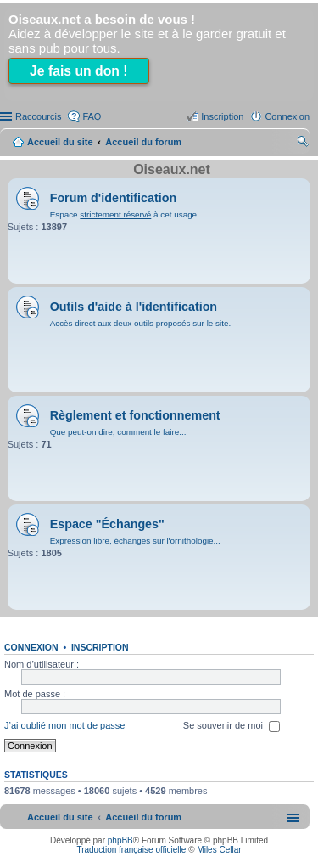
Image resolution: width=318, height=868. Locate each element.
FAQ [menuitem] (92, 116)
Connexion (31, 647)
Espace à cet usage (123, 214)
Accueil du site (60, 142)
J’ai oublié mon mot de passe (64, 726)
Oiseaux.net (172, 169)
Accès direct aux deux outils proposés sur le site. (141, 323)
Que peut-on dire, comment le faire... (118, 432)
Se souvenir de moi (232, 727)
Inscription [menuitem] (222, 116)
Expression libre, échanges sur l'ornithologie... (135, 541)
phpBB (120, 840)
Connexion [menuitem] (287, 116)
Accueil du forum (143, 142)
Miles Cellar (219, 850)
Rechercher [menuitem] (303, 144)
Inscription (100, 647)
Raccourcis (38, 116)
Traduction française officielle (131, 850)
